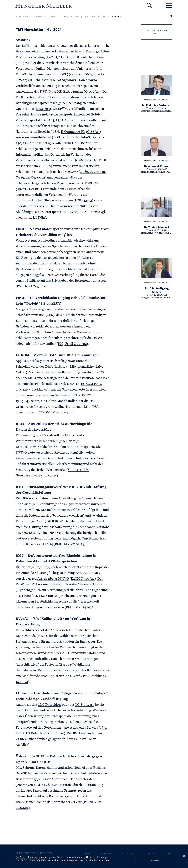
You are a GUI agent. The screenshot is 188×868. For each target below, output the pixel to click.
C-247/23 (43, 109)
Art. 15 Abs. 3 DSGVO (53, 579)
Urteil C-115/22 (76, 344)
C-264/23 (52, 120)
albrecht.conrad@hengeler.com (157, 172)
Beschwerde (25, 779)
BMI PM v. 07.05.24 (70, 544)
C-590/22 (38, 178)
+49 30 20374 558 (158, 230)
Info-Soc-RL (90, 138)
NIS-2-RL (28, 498)
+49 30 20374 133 (158, 108)
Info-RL (61, 74)
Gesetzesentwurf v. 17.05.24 (36, 476)
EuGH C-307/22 (83, 579)
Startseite (23, 16)
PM (19, 286)
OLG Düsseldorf (49, 705)
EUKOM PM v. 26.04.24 (55, 413)
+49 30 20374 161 (158, 295)
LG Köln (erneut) (34, 711)
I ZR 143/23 (83, 201)
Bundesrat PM (78, 470)
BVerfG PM (80, 676)
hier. (108, 860)
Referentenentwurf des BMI (67, 510)
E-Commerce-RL (41, 74)
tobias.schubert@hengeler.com (157, 233)
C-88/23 (93, 132)
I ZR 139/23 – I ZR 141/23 (80, 212)
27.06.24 (22, 739)
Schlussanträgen (28, 338)
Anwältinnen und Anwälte (157, 100)
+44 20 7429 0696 (158, 169)
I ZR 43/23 (55, 57)
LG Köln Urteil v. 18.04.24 (45, 733)
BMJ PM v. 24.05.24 (81, 607)
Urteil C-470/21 (35, 286)
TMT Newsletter (95, 16)
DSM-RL (87, 183)
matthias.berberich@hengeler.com (158, 111)
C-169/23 (83, 160)
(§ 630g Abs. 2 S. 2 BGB (81, 573)
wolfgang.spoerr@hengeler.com (157, 298)
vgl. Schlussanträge (42, 80)
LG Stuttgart (85, 705)
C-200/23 (92, 92)
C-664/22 (90, 74)
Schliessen (154, 861)
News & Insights (47, 16)
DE (171, 16)
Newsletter (71, 16)
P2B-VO (22, 74)
